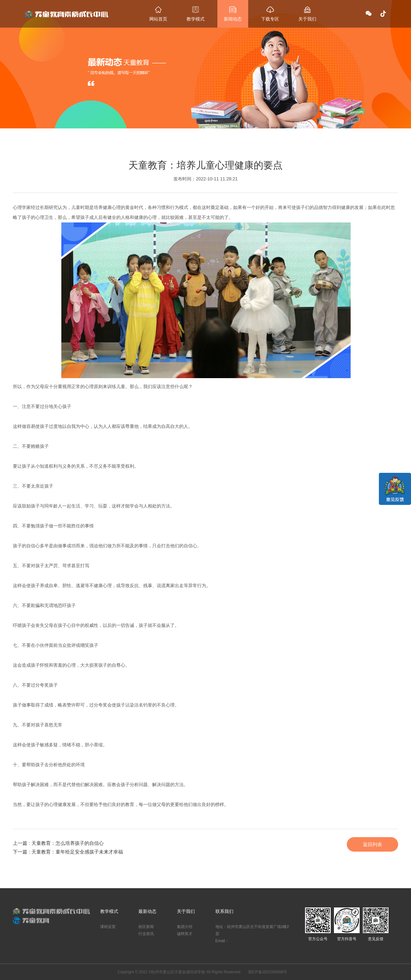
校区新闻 (146, 927)
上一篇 (58, 843)
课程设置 (108, 927)
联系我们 (224, 911)
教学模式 (109, 911)
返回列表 (372, 844)
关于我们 (186, 911)
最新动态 (147, 911)
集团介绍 (185, 927)
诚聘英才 (185, 934)
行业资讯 (146, 934)
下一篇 (68, 852)
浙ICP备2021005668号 (268, 972)
